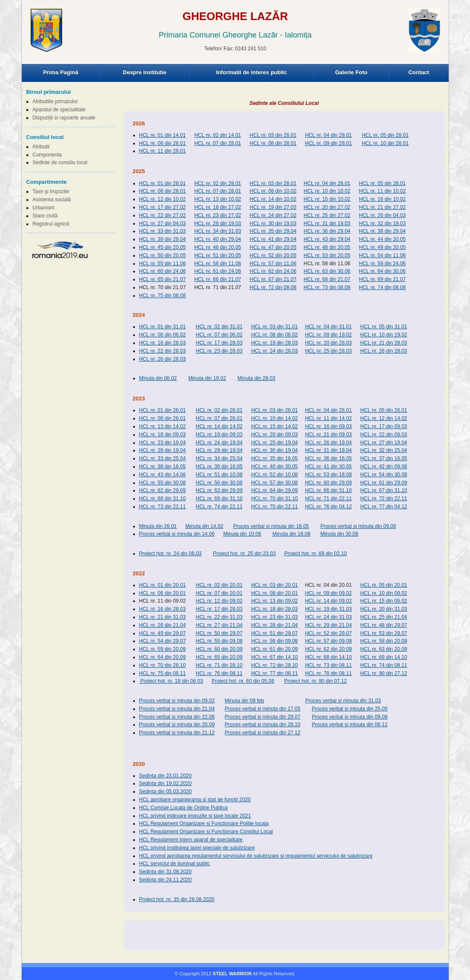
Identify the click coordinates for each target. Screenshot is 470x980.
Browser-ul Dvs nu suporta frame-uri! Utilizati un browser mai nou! (235, 38)
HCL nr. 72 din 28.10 (274, 665)
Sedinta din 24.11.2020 (165, 880)
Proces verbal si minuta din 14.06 (177, 534)
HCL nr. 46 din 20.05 (218, 247)
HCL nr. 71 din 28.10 (219, 665)
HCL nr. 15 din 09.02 (384, 601)
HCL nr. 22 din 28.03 (163, 351)
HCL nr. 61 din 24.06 (218, 271)
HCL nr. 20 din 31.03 (384, 609)
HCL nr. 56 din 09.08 (274, 641)
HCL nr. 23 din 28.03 (219, 351)
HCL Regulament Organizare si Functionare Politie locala (204, 823)
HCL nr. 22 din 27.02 (163, 215)
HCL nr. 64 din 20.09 (163, 657)
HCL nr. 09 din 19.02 (328, 335)
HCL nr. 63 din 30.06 (327, 271)
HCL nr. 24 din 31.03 (328, 617)
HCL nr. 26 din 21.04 (163, 625)
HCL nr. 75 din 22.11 (274, 507)
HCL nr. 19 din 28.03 (274, 343)
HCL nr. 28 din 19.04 (163, 450)
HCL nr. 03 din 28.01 (273, 135)
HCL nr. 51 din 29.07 (274, 633)
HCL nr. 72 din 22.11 (384, 499)
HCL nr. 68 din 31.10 (163, 499)
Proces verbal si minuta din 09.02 (177, 701)
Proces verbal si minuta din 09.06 (358, 526)
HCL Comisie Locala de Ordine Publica (184, 808)
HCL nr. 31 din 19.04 (328, 450)
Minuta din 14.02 (204, 526)
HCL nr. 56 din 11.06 (218, 264)
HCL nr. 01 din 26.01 (163, 410)
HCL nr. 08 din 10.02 (273, 191)
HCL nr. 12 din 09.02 (219, 601)
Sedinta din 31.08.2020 (165, 872)
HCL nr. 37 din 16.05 (384, 458)
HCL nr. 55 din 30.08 (163, 483)
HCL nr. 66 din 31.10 (328, 490)
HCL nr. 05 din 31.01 (384, 327)
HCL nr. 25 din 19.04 (274, 443)
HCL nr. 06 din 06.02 (163, 335)
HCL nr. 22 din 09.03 (384, 435)
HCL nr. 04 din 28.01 (328, 135)
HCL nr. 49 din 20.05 (382, 247)
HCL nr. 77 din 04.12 (384, 507)
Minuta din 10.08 (242, 534)
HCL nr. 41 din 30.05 (328, 467)
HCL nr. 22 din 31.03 (219, 617)
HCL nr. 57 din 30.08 (274, 483)
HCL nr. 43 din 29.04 (327, 239)
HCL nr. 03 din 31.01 (274, 327)
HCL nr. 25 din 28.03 (328, 351)
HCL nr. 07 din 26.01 (219, 418)
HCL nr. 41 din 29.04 (273, 239)
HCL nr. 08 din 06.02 (274, 335)
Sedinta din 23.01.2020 (165, 776)
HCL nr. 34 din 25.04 (219, 458)
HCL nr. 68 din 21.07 (327, 279)
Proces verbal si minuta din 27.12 (262, 733)
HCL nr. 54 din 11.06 (382, 255)
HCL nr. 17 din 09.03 (384, 426)
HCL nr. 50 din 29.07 (219, 633)
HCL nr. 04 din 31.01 (328, 327)
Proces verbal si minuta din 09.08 (349, 717)
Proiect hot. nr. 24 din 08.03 (171, 554)
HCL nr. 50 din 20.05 (163, 255)
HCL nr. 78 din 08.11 (328, 673)
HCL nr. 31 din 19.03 (327, 223)
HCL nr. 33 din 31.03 (163, 231)
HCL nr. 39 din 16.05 (219, 467)
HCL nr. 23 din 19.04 (163, 443)
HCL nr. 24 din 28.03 (274, 351)
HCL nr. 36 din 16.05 (328, 458)
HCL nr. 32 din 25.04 (384, 450)
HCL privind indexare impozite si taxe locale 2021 (195, 816)
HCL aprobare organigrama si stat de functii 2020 (195, 800)
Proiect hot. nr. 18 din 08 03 (171, 681)
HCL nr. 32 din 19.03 (382, 223)
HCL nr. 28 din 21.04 (274, 625)
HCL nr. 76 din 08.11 (219, 673)
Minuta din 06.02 (158, 378)
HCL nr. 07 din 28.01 (218, 143)
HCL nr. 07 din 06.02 (219, 335)
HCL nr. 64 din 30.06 (382, 271)
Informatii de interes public (251, 72)
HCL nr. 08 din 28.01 (273, 143)
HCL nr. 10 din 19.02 (384, 335)
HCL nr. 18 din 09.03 (163, 435)
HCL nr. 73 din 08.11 (328, 665)
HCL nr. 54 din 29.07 (163, 641)
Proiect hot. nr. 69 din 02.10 (316, 554)
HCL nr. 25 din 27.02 (327, 215)
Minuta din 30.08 (339, 534)
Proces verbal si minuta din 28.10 (262, 725)
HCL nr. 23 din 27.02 (218, 215)
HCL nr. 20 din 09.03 (274, 435)
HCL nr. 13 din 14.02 (163, 426)
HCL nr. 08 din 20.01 (274, 593)
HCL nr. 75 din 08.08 (163, 296)
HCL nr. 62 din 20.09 (328, 649)
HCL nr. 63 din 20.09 (384, 649)
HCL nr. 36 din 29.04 (327, 231)
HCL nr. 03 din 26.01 (274, 410)
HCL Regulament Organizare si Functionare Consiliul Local (206, 832)
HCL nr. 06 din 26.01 (163, 418)
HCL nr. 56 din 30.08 (219, 483)
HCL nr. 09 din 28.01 (328, 143)
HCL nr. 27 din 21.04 (219, 625)
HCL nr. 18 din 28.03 (274, 609)
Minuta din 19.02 (207, 378)
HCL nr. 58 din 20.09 (384, 641)
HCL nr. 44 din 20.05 (382, 239)
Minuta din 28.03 (256, 378)
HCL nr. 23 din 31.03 (274, 617)
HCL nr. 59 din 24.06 (382, 264)
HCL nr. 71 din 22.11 (328, 499)
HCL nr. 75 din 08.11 (163, 673)
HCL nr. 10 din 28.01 (385, 143)
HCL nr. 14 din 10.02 (273, 199)
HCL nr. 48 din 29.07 (384, 625)
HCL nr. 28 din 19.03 (218, 223)
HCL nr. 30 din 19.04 (274, 450)
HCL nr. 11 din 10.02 (382, 191)
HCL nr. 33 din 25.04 (163, 458)
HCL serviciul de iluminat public (175, 864)
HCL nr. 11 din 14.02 (328, 418)
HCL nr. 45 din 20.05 (163, 247)
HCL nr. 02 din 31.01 (219, 327)
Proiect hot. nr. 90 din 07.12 (316, 681)
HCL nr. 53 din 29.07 (384, 633)
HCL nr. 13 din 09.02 (274, 601)
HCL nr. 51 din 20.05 (218, 255)
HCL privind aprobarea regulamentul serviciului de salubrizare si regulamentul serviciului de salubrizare (256, 856)
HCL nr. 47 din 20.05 (273, 247)
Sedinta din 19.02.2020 (165, 783)
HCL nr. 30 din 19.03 (273, 223)
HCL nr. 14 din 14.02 (219, 426)
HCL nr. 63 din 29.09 (219, 490)
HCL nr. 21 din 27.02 (382, 207)
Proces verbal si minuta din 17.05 (262, 709)
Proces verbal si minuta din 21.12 (177, 733)
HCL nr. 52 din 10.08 (274, 475)
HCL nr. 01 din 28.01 (163, 183)
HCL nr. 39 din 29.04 (163, 239)
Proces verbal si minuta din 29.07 (262, 717)
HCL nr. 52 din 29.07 (328, 633)
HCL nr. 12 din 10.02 (163, 199)
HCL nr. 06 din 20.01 (163, 593)
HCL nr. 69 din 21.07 (382, 279)
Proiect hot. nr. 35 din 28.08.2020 (177, 899)
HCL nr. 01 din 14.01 (163, 135)
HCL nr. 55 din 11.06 (163, 264)
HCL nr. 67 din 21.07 (273, 279)
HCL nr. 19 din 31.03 (328, 609)
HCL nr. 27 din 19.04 (384, 443)
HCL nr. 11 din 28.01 (163, 151)
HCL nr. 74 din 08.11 (384, 665)
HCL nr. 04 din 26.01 (328, 410)
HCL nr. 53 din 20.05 (327, 255)
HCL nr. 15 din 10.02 (327, 199)
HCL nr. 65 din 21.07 (163, 279)
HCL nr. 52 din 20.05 (273, 255)
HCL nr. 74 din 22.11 (219, 507)
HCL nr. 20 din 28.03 (328, 343)
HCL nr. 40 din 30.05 (274, 467)
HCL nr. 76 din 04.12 (328, 507)
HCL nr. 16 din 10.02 (382, 199)
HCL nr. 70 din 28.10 (163, 665)
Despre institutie (145, 72)
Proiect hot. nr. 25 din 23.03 (244, 554)
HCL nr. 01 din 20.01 (163, 585)
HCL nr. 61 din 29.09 (384, 483)
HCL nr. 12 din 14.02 (384, 418)
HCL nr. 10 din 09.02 (384, 593)
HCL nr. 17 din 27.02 (163, 207)
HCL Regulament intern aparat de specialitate (191, 840)
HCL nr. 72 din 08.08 (273, 287)
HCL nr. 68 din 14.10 (328, 657)
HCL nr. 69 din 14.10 (384, 657)
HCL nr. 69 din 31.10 (219, 499)
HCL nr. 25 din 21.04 (384, 617)
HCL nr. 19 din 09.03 (219, 435)
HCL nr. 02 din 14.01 (218, 135)
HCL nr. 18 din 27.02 (218, 207)
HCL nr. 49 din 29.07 (163, 633)
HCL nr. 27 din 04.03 (163, 223)
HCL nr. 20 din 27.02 (327, 207)
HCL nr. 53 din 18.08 (328, 475)
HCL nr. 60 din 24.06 (163, 271)
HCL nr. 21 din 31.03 (163, 617)
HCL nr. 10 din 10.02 (327, 191)
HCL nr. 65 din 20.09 (219, 657)
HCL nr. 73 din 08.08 (327, 287)
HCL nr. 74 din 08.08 (382, 287)
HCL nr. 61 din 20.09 (274, 649)
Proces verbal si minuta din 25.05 (349, 709)
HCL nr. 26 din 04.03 (382, 215)
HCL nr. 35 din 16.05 (274, 458)
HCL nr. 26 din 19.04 (328, 443)
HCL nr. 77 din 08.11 (274, 673)
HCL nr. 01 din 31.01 (163, 327)
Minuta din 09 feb (244, 701)
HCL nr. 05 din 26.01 (384, 410)
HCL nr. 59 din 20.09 (163, 649)
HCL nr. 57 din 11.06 (273, 264)
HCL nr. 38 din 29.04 (382, 231)
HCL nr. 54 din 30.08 (384, 475)
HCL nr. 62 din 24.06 (273, 271)
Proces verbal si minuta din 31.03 (343, 701)
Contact (419, 72)
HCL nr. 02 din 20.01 (219, 585)
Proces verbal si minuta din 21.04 (177, 709)
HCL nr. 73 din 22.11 (163, 507)
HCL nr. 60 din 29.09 (328, 483)
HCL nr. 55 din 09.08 (219, 641)
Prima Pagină (61, 72)
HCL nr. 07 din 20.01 (219, 593)
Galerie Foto (351, 72)
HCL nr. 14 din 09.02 (328, 601)
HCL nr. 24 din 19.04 (219, 443)
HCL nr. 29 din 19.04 (219, 450)
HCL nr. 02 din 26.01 (219, 410)
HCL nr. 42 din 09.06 (384, 467)
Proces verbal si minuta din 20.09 (177, 725)
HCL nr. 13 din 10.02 (218, 199)
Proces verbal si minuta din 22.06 (177, 717)
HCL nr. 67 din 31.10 (384, 490)
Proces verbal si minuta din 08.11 (349, 725)
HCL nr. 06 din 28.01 (163, 143)
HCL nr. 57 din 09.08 (328, 641)
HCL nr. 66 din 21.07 (218, 279)
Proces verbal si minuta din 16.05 (271, 526)
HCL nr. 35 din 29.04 (273, 231)
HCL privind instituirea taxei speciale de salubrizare (197, 848)
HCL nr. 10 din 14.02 (274, 418)
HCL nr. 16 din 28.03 (163, 343)
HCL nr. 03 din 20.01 (274, 585)
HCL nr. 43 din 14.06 (163, 475)
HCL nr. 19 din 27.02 (273, 207)
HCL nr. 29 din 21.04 (328, 625)
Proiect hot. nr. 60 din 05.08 (243, 681)
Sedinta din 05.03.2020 (165, 792)
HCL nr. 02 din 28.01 (218, 183)
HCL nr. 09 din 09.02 (328, 593)
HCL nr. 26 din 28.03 (384, 351)
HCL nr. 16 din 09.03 (328, 426)
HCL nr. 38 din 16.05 (163, 467)
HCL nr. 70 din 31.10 (274, 499)
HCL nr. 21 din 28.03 (384, 343)
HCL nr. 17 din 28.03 (219, 343)
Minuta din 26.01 (158, 526)
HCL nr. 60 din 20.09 (219, 649)
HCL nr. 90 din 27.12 (384, 673)
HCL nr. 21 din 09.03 (328, 435)
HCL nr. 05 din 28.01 (385, 135)
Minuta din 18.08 (291, 534)
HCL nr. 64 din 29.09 (274, 490)
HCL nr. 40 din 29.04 (218, 239)
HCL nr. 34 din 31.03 (218, 231)
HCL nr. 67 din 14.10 (274, 657)
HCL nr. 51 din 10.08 (219, 475)
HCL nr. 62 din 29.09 (163, 490)
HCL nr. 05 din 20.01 (384, 585)
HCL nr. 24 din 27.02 (273, 215)
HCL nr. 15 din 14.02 (274, 426)
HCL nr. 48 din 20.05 (327, 247)
